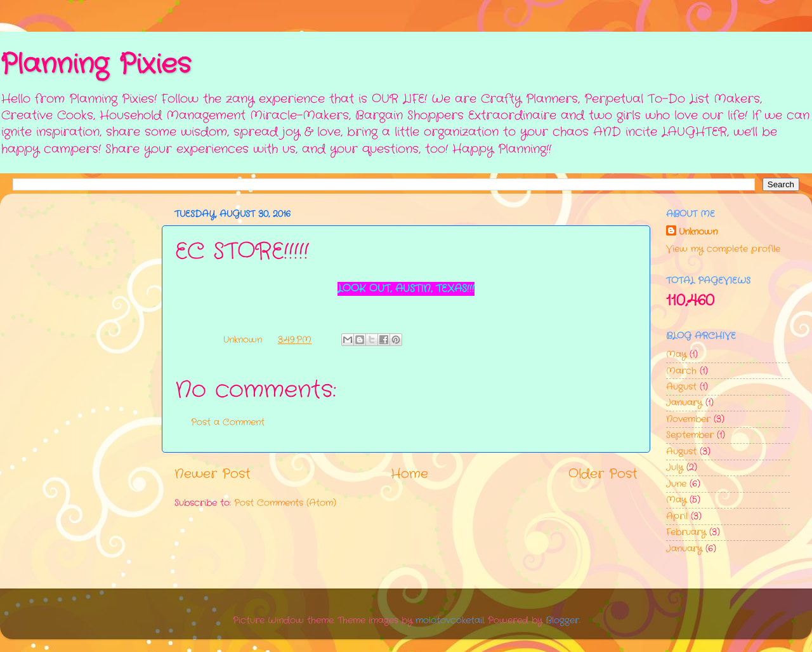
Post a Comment (228, 422)
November (688, 419)
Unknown (698, 232)
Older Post (603, 474)
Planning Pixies (95, 65)
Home (409, 474)
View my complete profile (723, 249)
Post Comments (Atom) (285, 503)
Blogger (562, 620)
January (684, 403)
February (686, 532)
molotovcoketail (450, 620)
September (690, 435)
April (677, 516)
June (676, 484)
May (676, 354)
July (675, 467)
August (681, 387)
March (681, 371)
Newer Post (213, 474)
